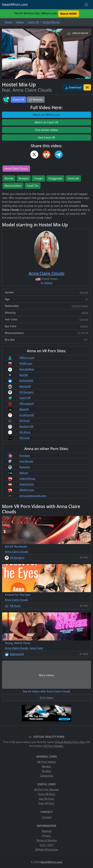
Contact (46, 817)
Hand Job (73, 178)
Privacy (46, 836)
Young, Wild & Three (17, 643)
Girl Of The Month (16, 547)
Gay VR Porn (47, 799)
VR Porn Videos (46, 762)
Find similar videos (46, 130)
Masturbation (13, 186)
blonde (84, 319)
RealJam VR (26, 426)
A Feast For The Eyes (18, 595)
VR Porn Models (53, 746)
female (84, 292)
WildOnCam (27, 490)
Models (47, 766)
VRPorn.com (27, 358)
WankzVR (25, 386)
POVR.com (26, 363)
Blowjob (24, 178)
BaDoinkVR (26, 381)
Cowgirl (39, 178)
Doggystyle (55, 178)
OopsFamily (27, 484)
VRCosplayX (27, 403)
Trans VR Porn (47, 794)
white (85, 313)
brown (84, 326)
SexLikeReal (27, 369)
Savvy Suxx (36, 648)
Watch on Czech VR (47, 122)
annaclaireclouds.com (33, 496)
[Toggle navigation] (86, 5)
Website (36, 100)
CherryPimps (27, 479)
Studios (46, 771)
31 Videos (46, 283)
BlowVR (24, 409)
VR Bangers (26, 392)
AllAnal (24, 473)
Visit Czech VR (46, 138)
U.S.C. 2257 (46, 845)
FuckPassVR (27, 415)
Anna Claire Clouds (16, 169)
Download (73, 87)
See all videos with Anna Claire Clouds (46, 691)
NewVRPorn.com (15, 5)
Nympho (25, 467)
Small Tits (33, 186)
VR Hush (24, 421)
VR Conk (24, 438)
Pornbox (25, 456)
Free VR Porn (46, 803)
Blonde (9, 178)
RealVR (24, 375)
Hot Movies (26, 461)
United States (80, 306)
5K (87, 87)
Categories (47, 776)
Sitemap (46, 831)
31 (87, 299)
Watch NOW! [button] (69, 14)
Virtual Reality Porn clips (70, 742)
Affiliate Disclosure (46, 850)
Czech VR (18, 100)
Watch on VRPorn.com (47, 115)
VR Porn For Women (47, 790)
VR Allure (25, 432)
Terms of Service (47, 840)
